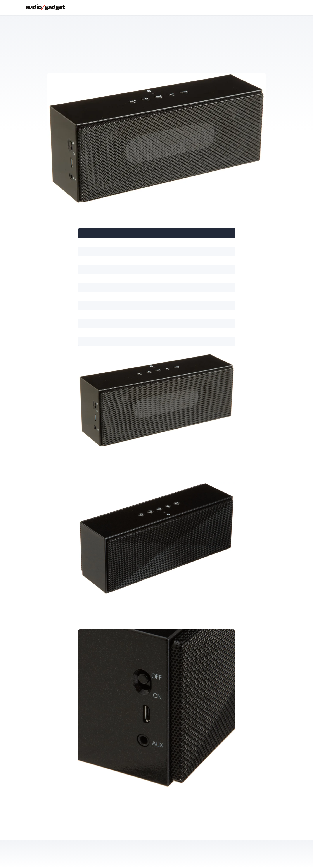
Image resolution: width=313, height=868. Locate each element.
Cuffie (75, 7)
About (99, 7)
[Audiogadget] (45, 7)
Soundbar (87, 7)
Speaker (81, 7)
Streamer (93, 7)
